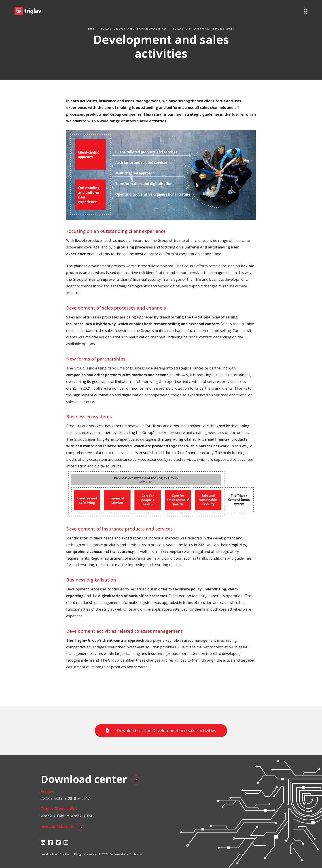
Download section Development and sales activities (161, 730)
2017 (86, 798)
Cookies (65, 854)
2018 (72, 798)
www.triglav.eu (53, 815)
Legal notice (49, 854)
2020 (45, 798)
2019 (58, 798)
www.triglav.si (82, 815)
